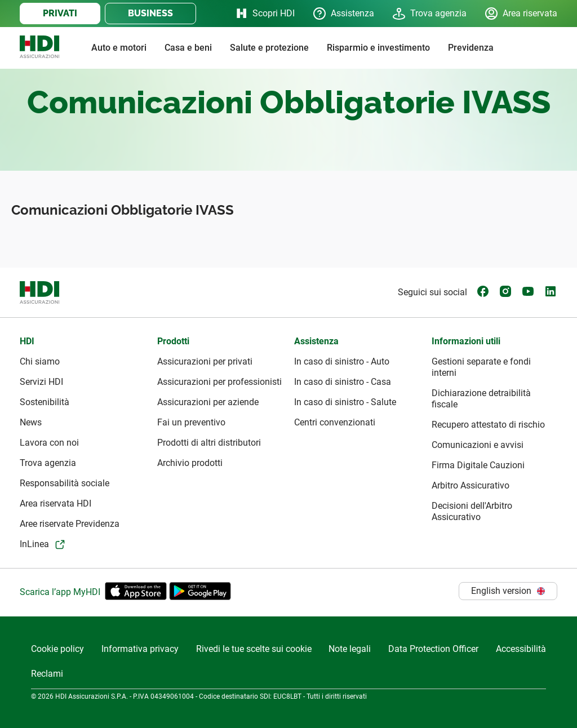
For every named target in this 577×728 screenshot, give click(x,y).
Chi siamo (40, 361)
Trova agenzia (429, 14)
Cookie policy (57, 649)
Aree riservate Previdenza (70, 524)
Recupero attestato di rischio (488, 425)
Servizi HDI (41, 382)
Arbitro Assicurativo (471, 485)
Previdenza (471, 48)
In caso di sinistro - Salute (345, 402)
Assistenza (343, 14)
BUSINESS (150, 13)
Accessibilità (521, 649)
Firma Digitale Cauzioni (478, 465)
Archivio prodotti (190, 463)
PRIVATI (60, 13)
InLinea (34, 544)
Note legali (350, 649)
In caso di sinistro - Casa (343, 382)
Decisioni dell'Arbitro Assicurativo (472, 511)
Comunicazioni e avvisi (478, 445)
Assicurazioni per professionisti (219, 382)
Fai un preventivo (191, 422)
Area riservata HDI (56, 503)
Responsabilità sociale (65, 483)
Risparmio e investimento (378, 48)
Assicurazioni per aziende (208, 402)
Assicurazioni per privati (205, 361)
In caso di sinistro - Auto (342, 361)
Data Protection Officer (433, 649)
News (31, 422)
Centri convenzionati (335, 422)
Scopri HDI (265, 14)
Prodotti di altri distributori (209, 443)
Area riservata (521, 14)
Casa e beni (188, 48)
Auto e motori (119, 48)
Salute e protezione (269, 48)
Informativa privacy (140, 649)
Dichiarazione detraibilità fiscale (481, 399)
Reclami (47, 674)
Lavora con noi (49, 443)
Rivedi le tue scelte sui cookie (254, 649)
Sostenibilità (45, 402)
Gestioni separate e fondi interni (481, 367)
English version (508, 591)
